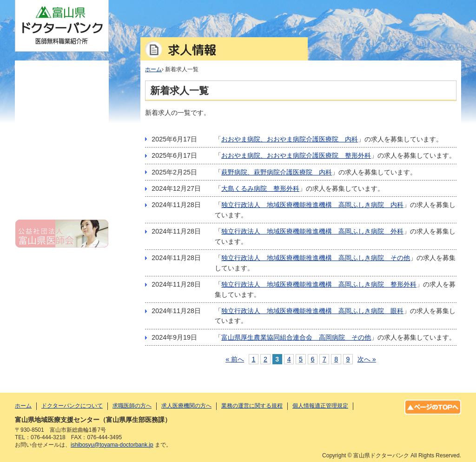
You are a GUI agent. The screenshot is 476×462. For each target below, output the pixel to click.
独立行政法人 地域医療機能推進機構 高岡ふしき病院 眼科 (312, 311)
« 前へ (235, 359)
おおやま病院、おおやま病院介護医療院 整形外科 (296, 155)
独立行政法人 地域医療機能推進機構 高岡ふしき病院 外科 (312, 231)
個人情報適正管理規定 (62, 194)
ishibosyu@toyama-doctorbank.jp (112, 445)
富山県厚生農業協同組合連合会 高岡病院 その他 (296, 337)
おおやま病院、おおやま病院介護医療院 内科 (290, 139)
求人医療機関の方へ (62, 145)
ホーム (62, 73)
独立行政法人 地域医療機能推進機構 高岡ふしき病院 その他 (316, 258)
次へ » (367, 359)
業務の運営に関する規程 (62, 169)
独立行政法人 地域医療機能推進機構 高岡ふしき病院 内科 (312, 205)
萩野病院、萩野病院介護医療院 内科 (277, 172)
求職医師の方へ (62, 121)
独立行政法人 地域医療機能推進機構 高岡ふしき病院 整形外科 (319, 284)
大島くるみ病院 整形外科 (260, 188)
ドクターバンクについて (62, 97)
